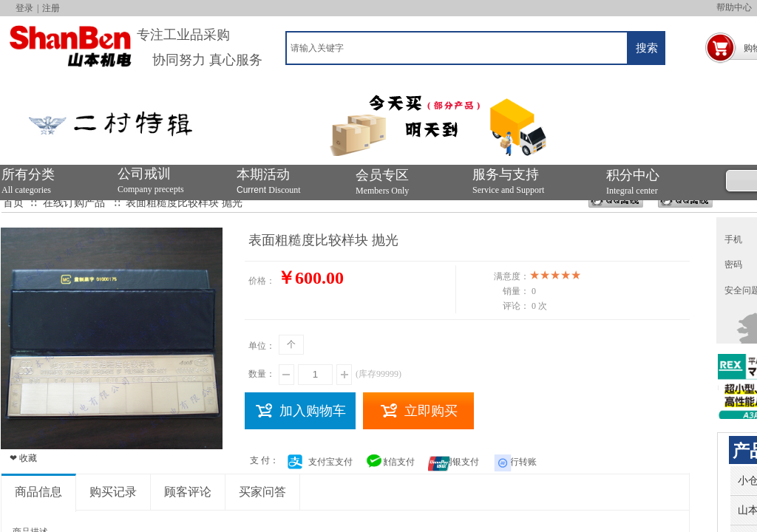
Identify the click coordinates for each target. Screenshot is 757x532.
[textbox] (457, 48)
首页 (13, 203)
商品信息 (38, 492)
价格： (262, 281)
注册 (51, 8)
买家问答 (262, 492)
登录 (24, 8)
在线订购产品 (74, 203)
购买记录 (113, 492)
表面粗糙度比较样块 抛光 (184, 203)
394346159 (616, 205)
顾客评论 (188, 492)
